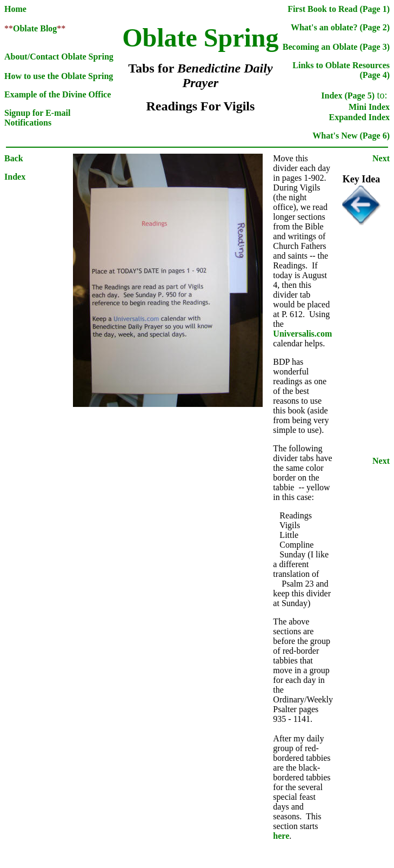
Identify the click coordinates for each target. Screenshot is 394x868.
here (281, 836)
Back (14, 158)
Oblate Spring (200, 38)
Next (381, 158)
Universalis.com (302, 334)
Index (15, 177)
